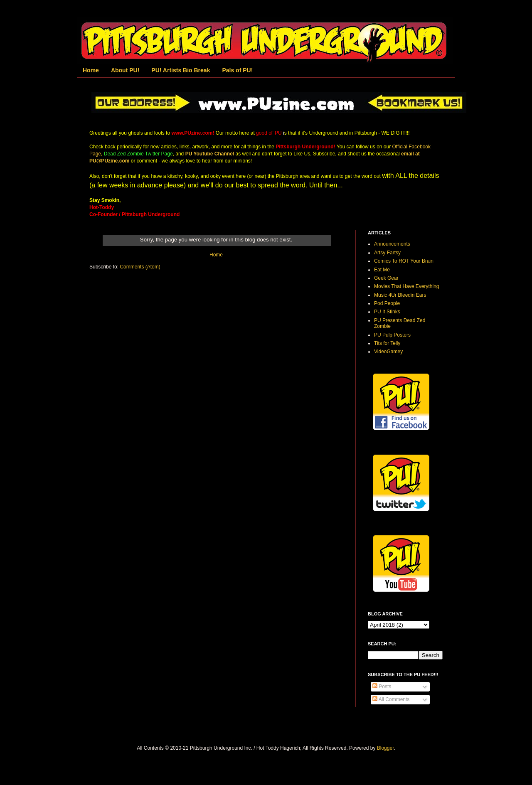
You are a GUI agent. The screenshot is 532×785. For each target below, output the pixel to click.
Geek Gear (386, 278)
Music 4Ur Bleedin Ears (400, 295)
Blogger (385, 748)
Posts (382, 687)
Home (91, 70)
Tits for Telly (387, 343)
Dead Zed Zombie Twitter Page (138, 154)
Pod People (387, 303)
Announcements (392, 244)
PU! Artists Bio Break (181, 70)
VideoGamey (388, 352)
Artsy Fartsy (387, 253)
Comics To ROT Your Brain (404, 261)
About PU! (125, 70)
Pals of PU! (237, 70)
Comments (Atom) (140, 267)
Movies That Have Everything (407, 286)
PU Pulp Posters (392, 335)
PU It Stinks (387, 312)
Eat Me (382, 270)
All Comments (391, 699)
